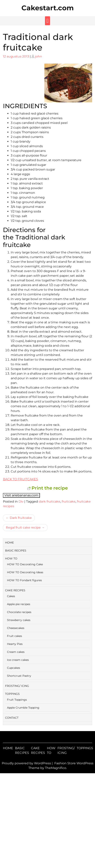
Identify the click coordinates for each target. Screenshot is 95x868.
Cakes (11, 596)
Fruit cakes (15, 636)
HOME (9, 543)
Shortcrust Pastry (19, 676)
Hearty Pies (15, 644)
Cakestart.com (48, 8)
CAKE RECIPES (15, 590)
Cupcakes (14, 668)
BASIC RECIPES (16, 551)
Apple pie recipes (19, 604)
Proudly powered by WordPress (27, 763)
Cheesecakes (16, 628)
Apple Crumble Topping (23, 708)
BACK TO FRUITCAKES (20, 479)
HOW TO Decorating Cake (25, 564)
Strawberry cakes (19, 620)
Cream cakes (16, 652)
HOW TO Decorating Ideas (25, 572)
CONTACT (12, 718)
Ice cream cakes (18, 660)
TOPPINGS (12, 694)
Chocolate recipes (19, 612)
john (39, 56)
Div (21, 501)
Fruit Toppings (17, 700)
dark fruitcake (50, 501)
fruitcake (69, 501)
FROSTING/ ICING (17, 686)
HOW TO (11, 558)
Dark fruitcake (21, 518)
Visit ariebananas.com (21, 495)
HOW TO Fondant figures (24, 580)
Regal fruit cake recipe (23, 527)
